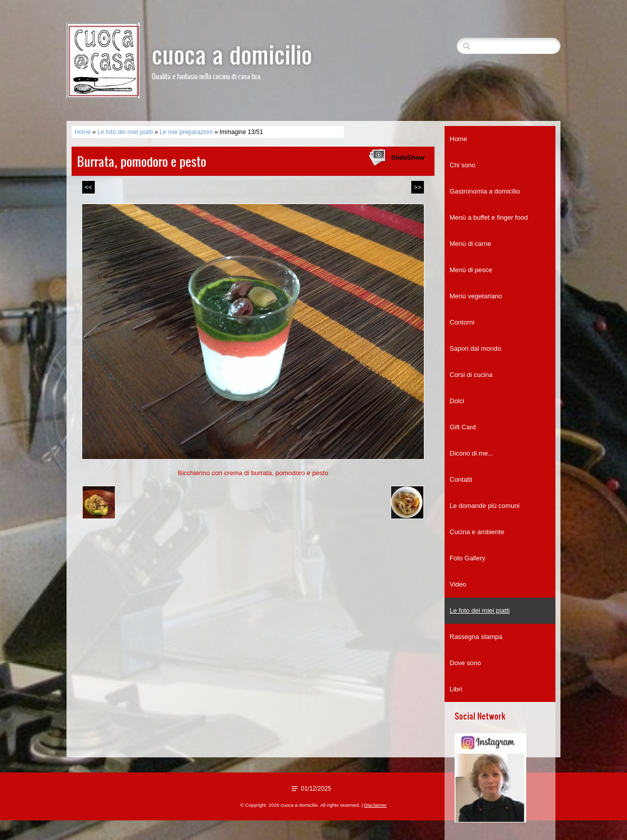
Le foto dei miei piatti (125, 132)
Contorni (462, 322)
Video (458, 584)
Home (83, 132)
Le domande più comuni (485, 506)
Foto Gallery (467, 558)
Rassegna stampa (476, 637)
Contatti (461, 479)
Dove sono (465, 663)
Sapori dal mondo (475, 348)
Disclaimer (376, 805)
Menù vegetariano (476, 296)
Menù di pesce (471, 270)
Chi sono (462, 165)
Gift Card (463, 427)
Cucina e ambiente (477, 532)
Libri (456, 689)
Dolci (457, 401)
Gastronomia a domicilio (485, 191)
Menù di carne (470, 244)
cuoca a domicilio (232, 54)
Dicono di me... (472, 453)
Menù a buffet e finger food (489, 217)
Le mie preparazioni (186, 132)
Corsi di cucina (471, 375)
